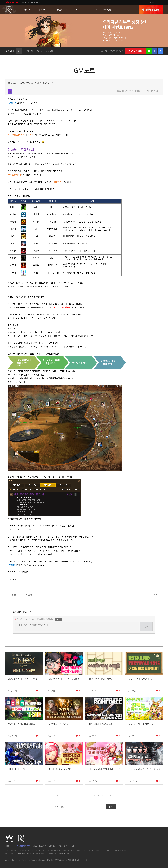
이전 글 (13, 595)
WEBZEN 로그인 (136, 51)
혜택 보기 (29, 51)
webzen (12, 3)
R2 (9, 10)
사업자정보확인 (63, 854)
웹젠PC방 (63, 846)
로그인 (161, 3)
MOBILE (37, 3)
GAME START (151, 10)
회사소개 (53, 846)
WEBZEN (9, 839)
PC (25, 3)
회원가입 (152, 3)
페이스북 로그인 (155, 51)
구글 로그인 (160, 51)
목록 (155, 595)
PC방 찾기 (49, 51)
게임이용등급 (76, 846)
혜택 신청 (39, 51)
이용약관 (9, 846)
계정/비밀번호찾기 (116, 51)
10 (102, 796)
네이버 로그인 (149, 51)
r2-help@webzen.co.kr (25, 854)
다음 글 (29, 595)
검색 (111, 807)
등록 (146, 627)
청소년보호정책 (40, 846)
